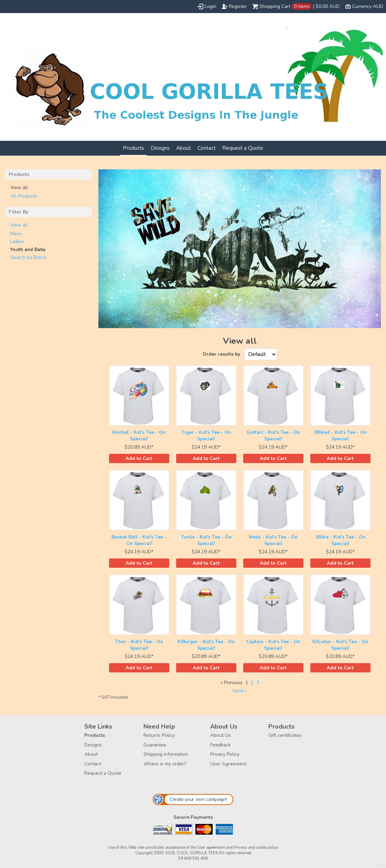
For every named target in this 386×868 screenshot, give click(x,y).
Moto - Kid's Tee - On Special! (273, 540)
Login (211, 6)
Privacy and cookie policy (256, 847)
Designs (160, 148)
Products (133, 148)
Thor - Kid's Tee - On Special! (139, 645)
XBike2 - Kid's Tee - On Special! (340, 436)
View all (19, 225)
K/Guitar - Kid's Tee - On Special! (340, 645)
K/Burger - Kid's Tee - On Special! (206, 645)
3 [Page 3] (258, 683)
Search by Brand (28, 257)
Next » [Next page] (240, 691)
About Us (221, 735)
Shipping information (166, 754)
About (184, 148)
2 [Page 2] (252, 683)
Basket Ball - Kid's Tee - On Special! (139, 540)
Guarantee (155, 745)
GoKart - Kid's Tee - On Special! (273, 436)
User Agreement (228, 764)
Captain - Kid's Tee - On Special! (273, 645)
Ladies (17, 242)
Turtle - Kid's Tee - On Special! (206, 540)
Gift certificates (285, 735)
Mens (16, 234)
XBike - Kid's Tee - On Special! (340, 540)
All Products (24, 196)
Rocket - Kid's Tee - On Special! (139, 436)
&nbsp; (139, 395)
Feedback (221, 745)
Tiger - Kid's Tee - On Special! (206, 436)
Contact (207, 148)
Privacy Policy (225, 754)
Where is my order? (165, 764)
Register (238, 6)
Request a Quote (243, 148)
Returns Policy (159, 735)
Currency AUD (368, 6)
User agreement (211, 847)
